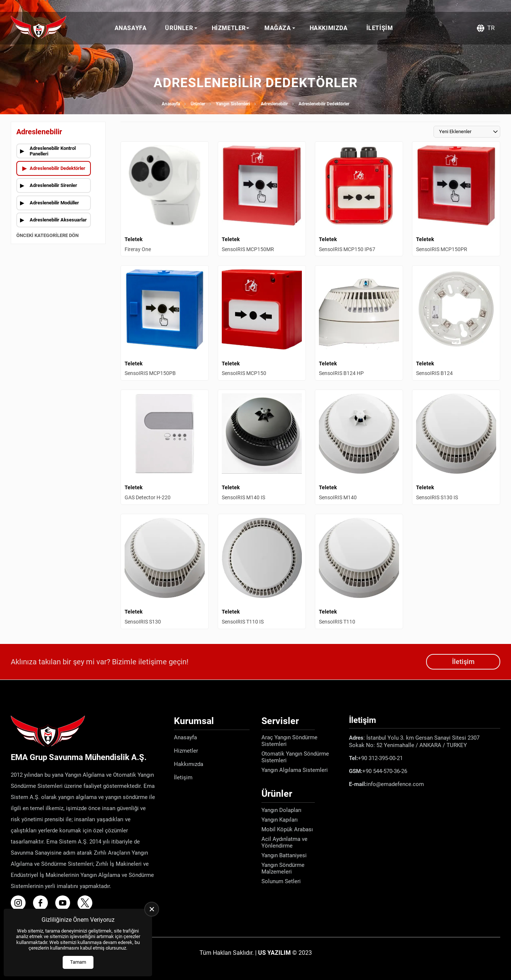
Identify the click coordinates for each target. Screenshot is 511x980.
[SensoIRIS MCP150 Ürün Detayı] (262, 323)
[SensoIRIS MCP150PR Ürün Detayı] (456, 199)
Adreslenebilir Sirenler (53, 185)
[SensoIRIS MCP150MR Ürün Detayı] (262, 199)
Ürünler (179, 28)
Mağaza (278, 28)
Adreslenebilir (274, 104)
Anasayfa (131, 28)
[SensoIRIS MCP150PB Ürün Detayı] (165, 323)
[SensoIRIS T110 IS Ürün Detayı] (262, 571)
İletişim (380, 28)
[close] (152, 909)
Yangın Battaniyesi (284, 855)
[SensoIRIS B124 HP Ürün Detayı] (359, 323)
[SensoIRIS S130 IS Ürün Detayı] (456, 447)
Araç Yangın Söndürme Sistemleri (289, 741)
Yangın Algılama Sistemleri (295, 770)
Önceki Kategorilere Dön (47, 235)
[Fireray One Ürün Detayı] (165, 199)
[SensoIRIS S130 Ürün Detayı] (165, 571)
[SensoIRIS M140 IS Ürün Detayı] (262, 447)
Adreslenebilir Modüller (54, 203)
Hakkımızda (329, 28)
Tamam (78, 962)
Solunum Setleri (281, 881)
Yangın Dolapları (281, 810)
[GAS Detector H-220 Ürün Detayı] (165, 447)
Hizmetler (229, 28)
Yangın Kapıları (280, 820)
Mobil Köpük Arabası (287, 829)
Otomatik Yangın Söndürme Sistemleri (295, 757)
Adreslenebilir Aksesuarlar (58, 220)
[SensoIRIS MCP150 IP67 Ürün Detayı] (359, 199)
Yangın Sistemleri (233, 104)
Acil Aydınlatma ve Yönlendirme (284, 842)
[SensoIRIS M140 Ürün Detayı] (359, 447)
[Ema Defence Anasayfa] (39, 28)
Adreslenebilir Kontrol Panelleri (53, 151)
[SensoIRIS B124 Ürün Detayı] (456, 323)
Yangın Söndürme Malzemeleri (283, 868)
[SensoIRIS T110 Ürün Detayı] (359, 571)
